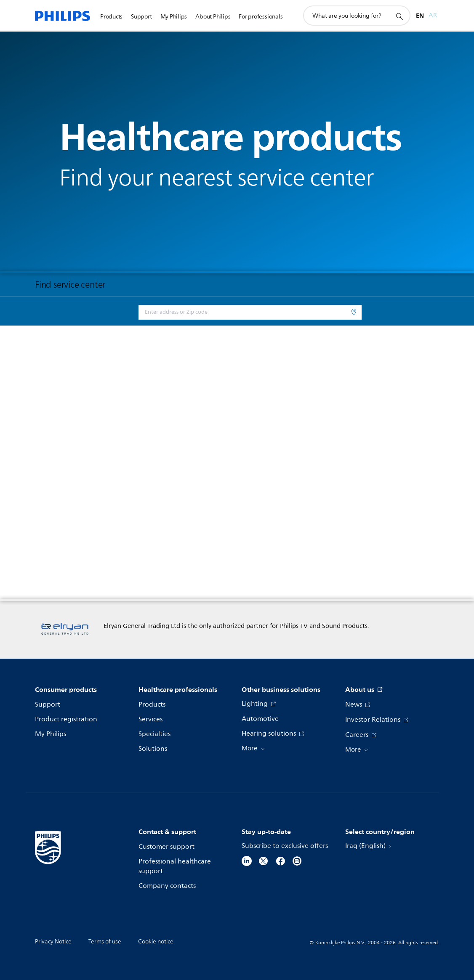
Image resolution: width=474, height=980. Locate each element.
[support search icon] (399, 16)
